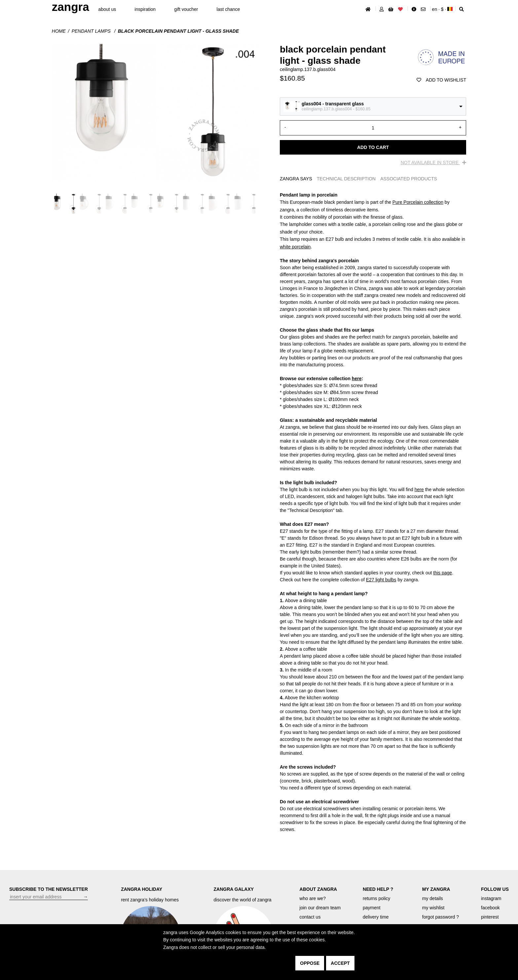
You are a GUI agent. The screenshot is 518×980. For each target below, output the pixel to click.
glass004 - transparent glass (333, 104)
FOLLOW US (495, 889)
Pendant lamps (92, 31)
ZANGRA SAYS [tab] (296, 179)
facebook (490, 908)
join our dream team (320, 908)
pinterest (490, 917)
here (357, 379)
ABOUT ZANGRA (318, 889)
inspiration (145, 9)
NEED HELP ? (378, 889)
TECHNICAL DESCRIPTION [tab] (346, 179)
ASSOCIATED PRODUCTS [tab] (409, 179)
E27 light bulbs (381, 580)
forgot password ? (441, 917)
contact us (310, 917)
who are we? (313, 898)
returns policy (376, 898)
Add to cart (373, 147)
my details (433, 898)
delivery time (376, 917)
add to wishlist (441, 80)
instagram (491, 898)
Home (59, 31)
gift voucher (186, 9)
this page (443, 573)
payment (372, 908)
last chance (228, 9)
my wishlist (433, 908)
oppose (310, 963)
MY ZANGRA (436, 889)
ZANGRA (71, 7)
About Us (107, 9)
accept (340, 963)
